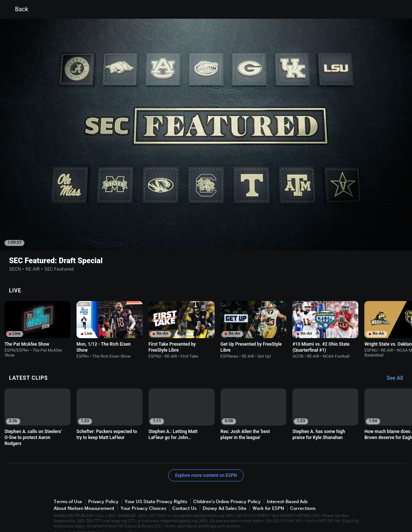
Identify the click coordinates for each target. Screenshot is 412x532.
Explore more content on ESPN (206, 465)
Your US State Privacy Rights (156, 491)
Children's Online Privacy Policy (227, 491)
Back (17, 9)
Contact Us (184, 498)
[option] (38, 319)
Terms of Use (68, 491)
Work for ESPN (268, 498)
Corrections (303, 498)
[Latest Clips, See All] (398, 368)
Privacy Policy (103, 491)
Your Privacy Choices (143, 498)
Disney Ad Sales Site (225, 498)
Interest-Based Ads (287, 491)
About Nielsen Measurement (84, 498)
